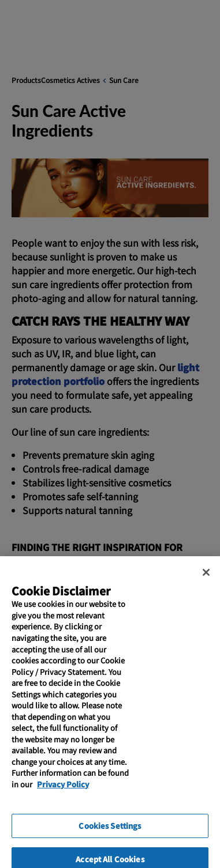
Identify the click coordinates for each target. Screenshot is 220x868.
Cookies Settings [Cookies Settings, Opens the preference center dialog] (110, 833)
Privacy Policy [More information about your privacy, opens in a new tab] (63, 790)
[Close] (206, 579)
